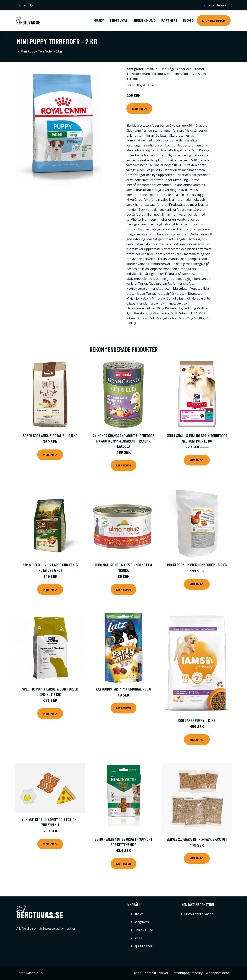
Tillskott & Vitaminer (166, 74)
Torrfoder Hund (138, 74)
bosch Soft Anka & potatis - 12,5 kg (50, 435)
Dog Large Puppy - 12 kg (197, 720)
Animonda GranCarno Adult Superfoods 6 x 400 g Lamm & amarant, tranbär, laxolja (123, 441)
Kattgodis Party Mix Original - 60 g (123, 689)
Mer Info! (139, 108)
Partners (169, 20)
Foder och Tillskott (191, 69)
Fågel (172, 69)
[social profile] (31, 5)
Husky (99, 20)
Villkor (164, 973)
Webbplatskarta (217, 973)
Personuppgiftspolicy (187, 973)
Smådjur (151, 69)
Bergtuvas (119, 20)
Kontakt (150, 973)
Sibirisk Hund (144, 20)
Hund (162, 69)
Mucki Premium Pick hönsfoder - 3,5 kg (197, 565)
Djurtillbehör (214, 20)
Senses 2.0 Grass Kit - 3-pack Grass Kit (197, 839)
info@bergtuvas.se (216, 5)
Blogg (188, 20)
